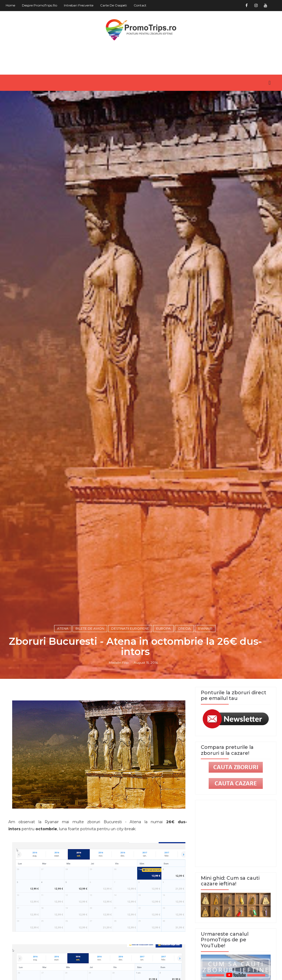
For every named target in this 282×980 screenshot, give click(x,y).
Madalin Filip (119, 662)
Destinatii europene (130, 628)
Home (10, 5)
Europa (163, 628)
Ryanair (205, 628)
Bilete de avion (90, 628)
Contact (140, 5)
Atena (63, 628)
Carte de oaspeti (114, 5)
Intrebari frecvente (79, 5)
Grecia (184, 628)
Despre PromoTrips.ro (40, 5)
